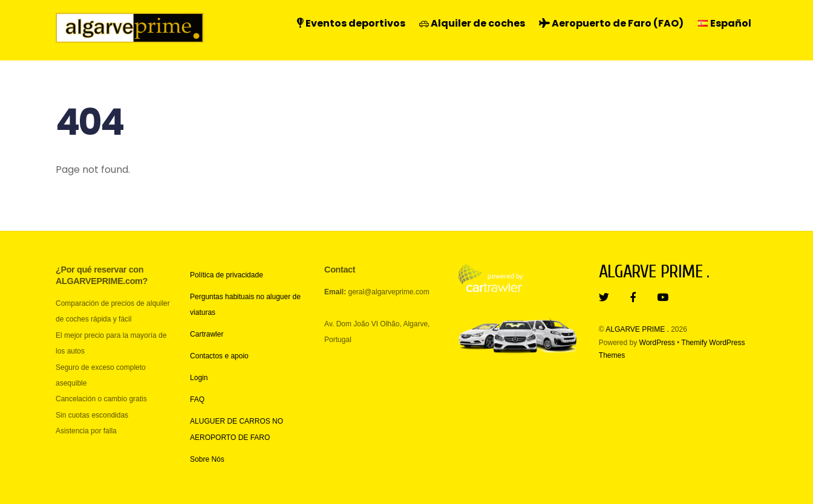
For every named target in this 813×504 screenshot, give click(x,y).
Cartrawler (207, 334)
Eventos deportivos (351, 23)
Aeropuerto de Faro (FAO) (611, 23)
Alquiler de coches (472, 23)
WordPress (657, 343)
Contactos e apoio (219, 356)
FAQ (197, 399)
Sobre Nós (207, 459)
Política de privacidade (227, 275)
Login (199, 378)
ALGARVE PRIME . (637, 329)
